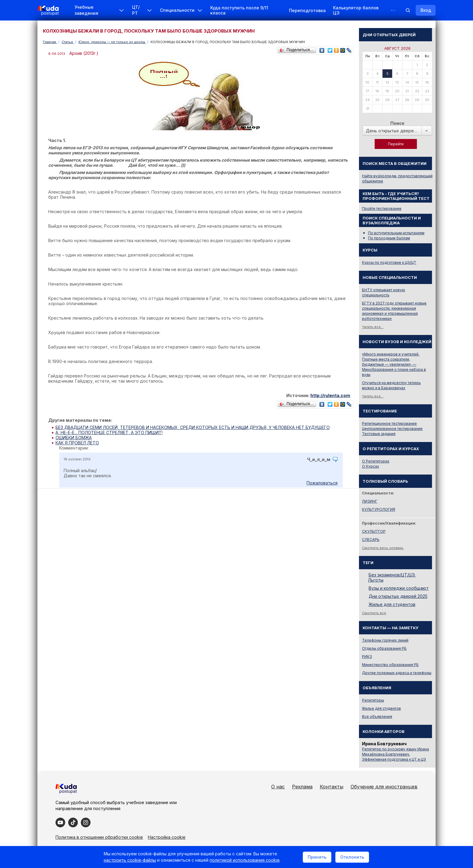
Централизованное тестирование (392, 429)
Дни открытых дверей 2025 (398, 596)
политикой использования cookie (245, 860)
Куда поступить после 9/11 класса (239, 10)
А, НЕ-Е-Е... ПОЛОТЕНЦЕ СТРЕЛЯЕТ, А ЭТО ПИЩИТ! (109, 432)
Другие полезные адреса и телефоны (397, 673)
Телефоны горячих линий (385, 640)
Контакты (332, 787)
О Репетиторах (376, 461)
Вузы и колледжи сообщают (399, 588)
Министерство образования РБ (390, 665)
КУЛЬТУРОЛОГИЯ (379, 509)
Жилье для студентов (392, 604)
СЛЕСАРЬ (371, 540)
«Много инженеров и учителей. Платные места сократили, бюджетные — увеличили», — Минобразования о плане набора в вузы (394, 364)
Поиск (397, 123)
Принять (317, 857)
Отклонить (352, 857)
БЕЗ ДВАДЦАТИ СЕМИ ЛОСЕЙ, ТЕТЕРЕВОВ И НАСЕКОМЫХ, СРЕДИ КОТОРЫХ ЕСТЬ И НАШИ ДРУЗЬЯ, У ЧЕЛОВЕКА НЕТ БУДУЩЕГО (193, 427)
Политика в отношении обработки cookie (99, 837)
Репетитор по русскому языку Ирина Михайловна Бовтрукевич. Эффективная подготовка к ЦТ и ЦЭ (395, 754)
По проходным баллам (389, 238)
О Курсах (371, 466)
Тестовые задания (379, 434)
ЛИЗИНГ (370, 501)
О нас (278, 787)
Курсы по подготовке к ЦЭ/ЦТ (389, 262)
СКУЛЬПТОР (374, 531)
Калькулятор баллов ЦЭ (356, 10)
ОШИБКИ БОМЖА (74, 438)
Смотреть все (374, 613)
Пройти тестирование (382, 208)
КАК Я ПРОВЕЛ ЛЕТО (77, 443)
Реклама (302, 787)
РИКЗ (367, 657)
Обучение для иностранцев (384, 787)
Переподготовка (307, 10)
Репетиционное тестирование (389, 423)
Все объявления (377, 716)
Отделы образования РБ (384, 648)
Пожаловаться (322, 483)
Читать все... (373, 327)
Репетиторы (373, 700)
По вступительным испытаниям (396, 233)
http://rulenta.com (330, 395)
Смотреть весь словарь (383, 548)
